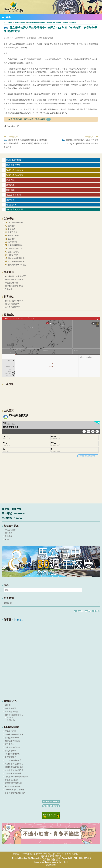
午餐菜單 (9, 289)
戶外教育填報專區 (14, 209)
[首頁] (4, 23)
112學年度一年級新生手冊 (16, 276)
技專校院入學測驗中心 (14, 773)
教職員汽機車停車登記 (16, 265)
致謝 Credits (51, 865)
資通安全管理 (12, 252)
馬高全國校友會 (13, 165)
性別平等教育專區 (12, 754)
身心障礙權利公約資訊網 (15, 793)
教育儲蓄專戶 (10, 757)
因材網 (8, 705)
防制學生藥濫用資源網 (14, 767)
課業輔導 (10, 200)
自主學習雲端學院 (12, 307)
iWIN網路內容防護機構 (15, 790)
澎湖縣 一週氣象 (51, 396)
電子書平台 (10, 744)
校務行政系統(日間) (15, 170)
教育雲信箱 (11, 232)
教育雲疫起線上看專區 (14, 301)
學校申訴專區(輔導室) (14, 286)
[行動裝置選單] (6, 17)
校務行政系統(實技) (15, 175)
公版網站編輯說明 (14, 222)
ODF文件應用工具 (14, 248)
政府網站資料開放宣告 (51, 806)
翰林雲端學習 (10, 708)
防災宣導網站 (10, 751)
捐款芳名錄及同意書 (15, 258)
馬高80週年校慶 (14, 160)
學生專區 (9, 533)
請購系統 (10, 239)
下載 (49, 119)
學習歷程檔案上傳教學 (14, 279)
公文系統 (10, 229)
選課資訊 (10, 190)
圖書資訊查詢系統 (12, 741)
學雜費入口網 (10, 731)
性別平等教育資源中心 (14, 764)
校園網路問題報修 (14, 245)
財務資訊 (9, 536)
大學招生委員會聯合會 (14, 770)
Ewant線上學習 (11, 712)
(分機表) (68, 854)
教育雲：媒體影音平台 (14, 715)
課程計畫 (10, 185)
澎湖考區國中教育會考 (14, 734)
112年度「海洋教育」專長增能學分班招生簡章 (25, 119)
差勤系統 (10, 226)
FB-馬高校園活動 (92, 611)
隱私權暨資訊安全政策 (51, 801)
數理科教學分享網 (12, 786)
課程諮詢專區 (12, 205)
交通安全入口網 (11, 780)
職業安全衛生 (12, 255)
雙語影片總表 (11, 720)
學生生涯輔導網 (11, 283)
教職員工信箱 (12, 235)
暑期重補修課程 (13, 195)
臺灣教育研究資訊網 (13, 783)
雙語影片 (10, 718)
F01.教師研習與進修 (47, 38)
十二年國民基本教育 (13, 760)
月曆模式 (19, 620)
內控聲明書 (11, 242)
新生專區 (10, 180)
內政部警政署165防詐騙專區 (17, 777)
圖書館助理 (33, 38)
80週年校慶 (79, 611)
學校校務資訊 (10, 530)
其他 (7, 539)
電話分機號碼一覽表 (15, 261)
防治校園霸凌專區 (12, 304)
